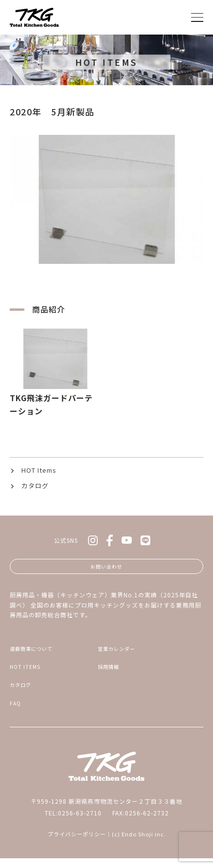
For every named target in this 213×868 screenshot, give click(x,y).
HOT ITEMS (27, 673)
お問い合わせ (106, 568)
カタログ (35, 486)
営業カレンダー (120, 653)
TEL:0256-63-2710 (73, 822)
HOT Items (39, 470)
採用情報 (111, 673)
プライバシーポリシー (77, 844)
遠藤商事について (35, 653)
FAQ (16, 712)
